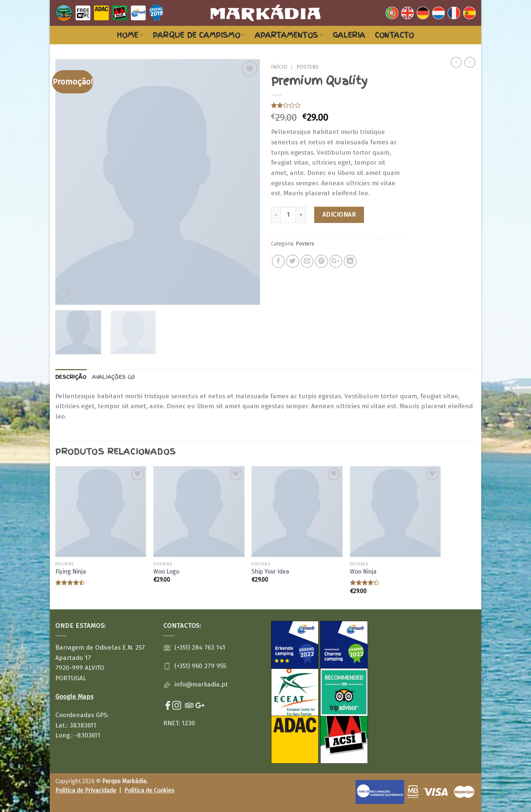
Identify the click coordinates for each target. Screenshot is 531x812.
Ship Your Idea (270, 572)
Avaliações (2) (113, 377)
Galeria (349, 35)
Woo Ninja (363, 572)
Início (279, 67)
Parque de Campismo (199, 35)
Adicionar (339, 215)
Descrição (71, 377)
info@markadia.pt (201, 684)
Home (130, 35)
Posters (308, 67)
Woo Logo (166, 572)
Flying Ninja (71, 572)
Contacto (395, 35)
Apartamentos (289, 35)
